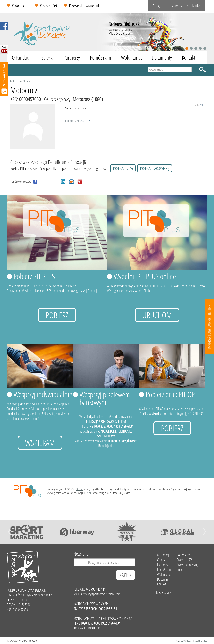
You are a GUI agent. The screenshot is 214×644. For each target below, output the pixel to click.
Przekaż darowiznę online (86, 5)
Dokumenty (162, 58)
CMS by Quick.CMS (185, 641)
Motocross (27, 81)
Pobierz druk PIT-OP (170, 394)
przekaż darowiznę (155, 168)
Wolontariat (131, 58)
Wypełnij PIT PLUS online (145, 276)
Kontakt (189, 58)
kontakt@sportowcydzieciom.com (101, 594)
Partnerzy (72, 58)
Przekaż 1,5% (49, 5)
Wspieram (40, 443)
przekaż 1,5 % (123, 168)
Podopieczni (20, 5)
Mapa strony (163, 592)
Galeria (47, 58)
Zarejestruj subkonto (186, 5)
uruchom (157, 315)
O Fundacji (21, 58)
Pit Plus (79, 489)
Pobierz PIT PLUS (34, 276)
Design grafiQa (201, 641)
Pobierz (57, 315)
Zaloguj (157, 5)
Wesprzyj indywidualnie (43, 394)
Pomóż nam (100, 58)
